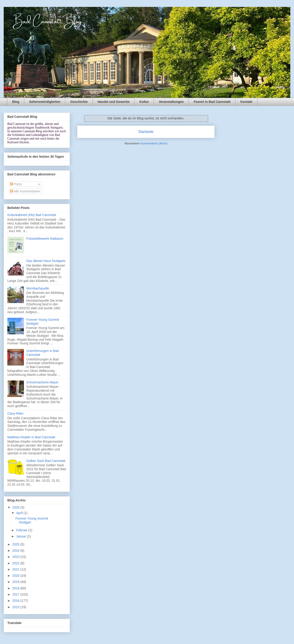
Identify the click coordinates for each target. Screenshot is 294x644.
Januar (21, 536)
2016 (16, 601)
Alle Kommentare (24, 191)
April (20, 513)
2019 (16, 582)
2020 (16, 576)
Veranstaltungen (171, 102)
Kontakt (246, 102)
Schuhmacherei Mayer (42, 382)
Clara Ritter (16, 413)
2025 (16, 544)
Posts (16, 184)
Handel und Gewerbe (114, 102)
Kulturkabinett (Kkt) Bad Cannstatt (32, 215)
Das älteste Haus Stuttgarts (46, 261)
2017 (16, 594)
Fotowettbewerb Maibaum (45, 239)
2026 (16, 507)
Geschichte (79, 102)
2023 (16, 557)
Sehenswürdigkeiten (45, 102)
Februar (22, 530)
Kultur (144, 102)
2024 (16, 551)
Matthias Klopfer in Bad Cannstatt (31, 437)
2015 (16, 607)
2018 (16, 588)
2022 (16, 563)
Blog (16, 102)
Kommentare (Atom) (154, 143)
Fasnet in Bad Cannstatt (212, 102)
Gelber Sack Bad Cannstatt (46, 461)
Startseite (146, 132)
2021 (16, 569)
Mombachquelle (38, 288)
